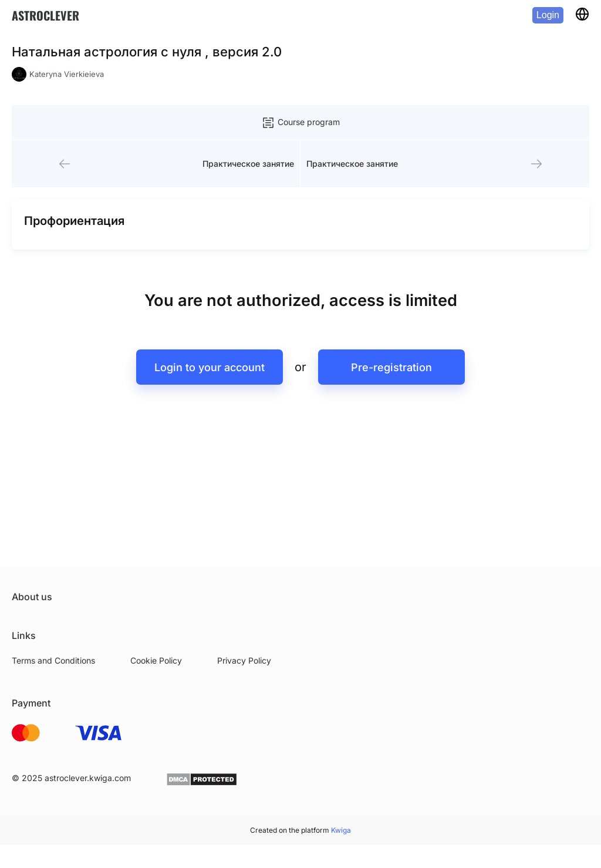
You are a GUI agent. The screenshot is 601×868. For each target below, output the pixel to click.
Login (548, 15)
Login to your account (210, 367)
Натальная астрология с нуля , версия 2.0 (147, 52)
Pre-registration (391, 367)
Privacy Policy (244, 660)
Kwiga (341, 830)
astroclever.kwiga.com (88, 778)
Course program (300, 123)
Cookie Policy (156, 660)
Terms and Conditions (53, 660)
